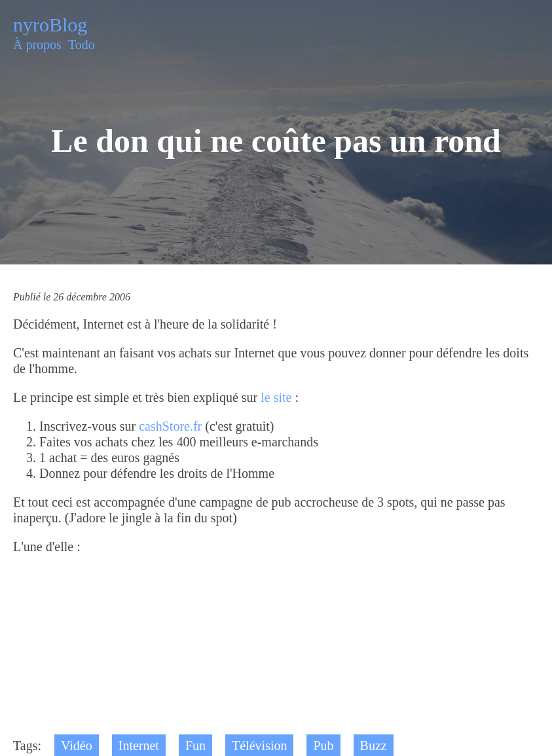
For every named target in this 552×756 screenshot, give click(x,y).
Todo (82, 45)
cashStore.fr (170, 426)
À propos (37, 45)
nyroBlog (50, 25)
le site (276, 397)
